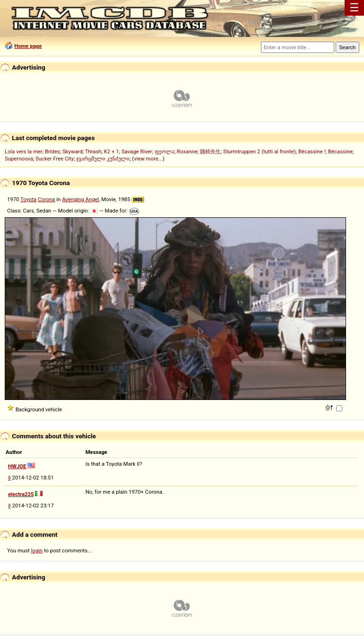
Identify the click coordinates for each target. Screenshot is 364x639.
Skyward (73, 151)
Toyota (28, 199)
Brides (52, 151)
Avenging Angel (80, 199)
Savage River (137, 151)
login (37, 550)
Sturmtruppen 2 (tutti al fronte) (260, 151)
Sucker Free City (55, 159)
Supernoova (19, 159)
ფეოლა (165, 151)
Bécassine (340, 151)
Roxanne (187, 151)
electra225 (21, 494)
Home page (28, 46)
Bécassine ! (312, 151)
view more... (148, 159)
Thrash (93, 151)
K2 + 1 (112, 151)
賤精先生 (210, 151)
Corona (46, 199)
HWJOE (17, 466)
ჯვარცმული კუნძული (103, 159)
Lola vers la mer (24, 151)
